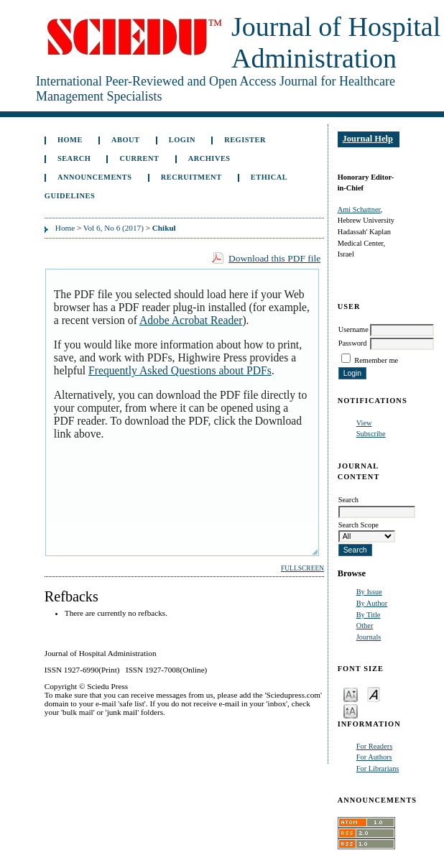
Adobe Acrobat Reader (191, 320)
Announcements (95, 177)
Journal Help (368, 139)
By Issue (369, 592)
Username (353, 329)
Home (70, 140)
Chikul (164, 228)
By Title (369, 615)
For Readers (375, 746)
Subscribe (371, 434)
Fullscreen (302, 568)
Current (139, 158)
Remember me (376, 360)
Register (245, 140)
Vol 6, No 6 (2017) (114, 228)
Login (182, 140)
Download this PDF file (274, 258)
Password (353, 343)
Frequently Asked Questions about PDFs (180, 370)
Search (74, 158)
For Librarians (378, 768)
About (126, 140)
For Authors (374, 757)
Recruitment (191, 177)
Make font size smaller (351, 694)
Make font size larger (351, 710)
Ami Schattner (359, 209)
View (364, 423)
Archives (209, 158)
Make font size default (374, 694)
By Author (372, 603)
